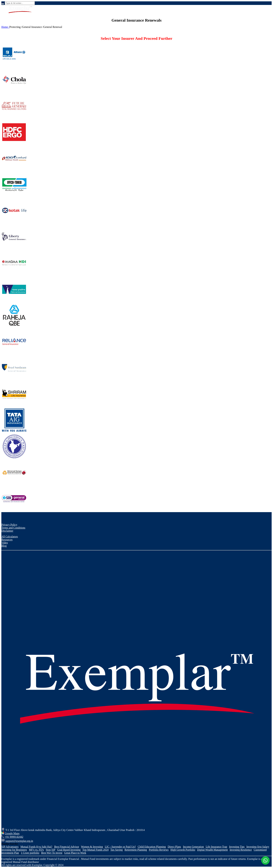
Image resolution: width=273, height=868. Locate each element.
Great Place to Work (75, 853)
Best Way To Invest (52, 853)
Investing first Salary (258, 847)
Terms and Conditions (13, 528)
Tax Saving (116, 850)
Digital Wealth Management (212, 850)
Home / (5, 27)
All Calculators (10, 537)
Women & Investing (92, 847)
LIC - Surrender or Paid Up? (120, 847)
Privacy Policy (9, 525)
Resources (7, 540)
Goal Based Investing (69, 850)
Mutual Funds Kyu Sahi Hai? (36, 847)
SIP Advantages (10, 847)
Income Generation (193, 847)
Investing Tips (237, 847)
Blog (4, 546)
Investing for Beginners (14, 850)
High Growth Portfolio (183, 850)
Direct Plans (174, 847)
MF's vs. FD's (36, 850)
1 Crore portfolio (30, 853)
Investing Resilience (241, 850)
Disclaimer (7, 531)
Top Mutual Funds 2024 (95, 850)
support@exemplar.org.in (19, 841)
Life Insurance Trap (216, 847)
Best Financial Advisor (67, 847)
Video (5, 543)
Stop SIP (51, 850)
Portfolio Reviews (159, 850)
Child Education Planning (152, 847)
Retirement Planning (136, 850)
